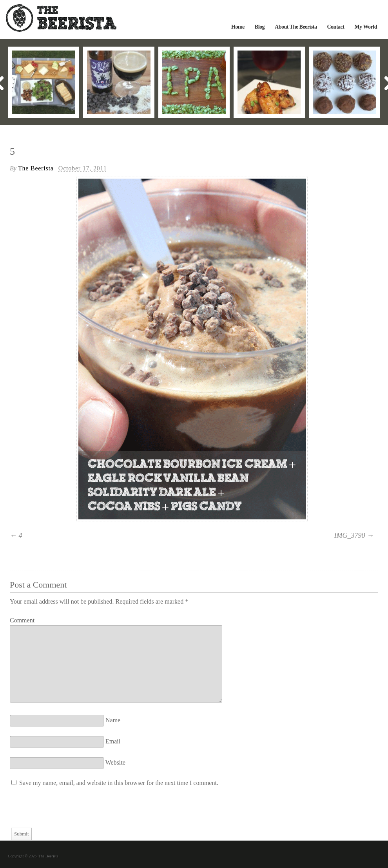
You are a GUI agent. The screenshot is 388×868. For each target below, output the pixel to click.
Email (113, 741)
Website (115, 762)
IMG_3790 (350, 535)
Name (113, 720)
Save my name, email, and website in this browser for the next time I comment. (119, 783)
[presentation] (69, 812)
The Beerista (36, 168)
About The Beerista (296, 27)
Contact (335, 27)
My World (366, 27)
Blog (260, 27)
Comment (22, 620)
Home (238, 27)
